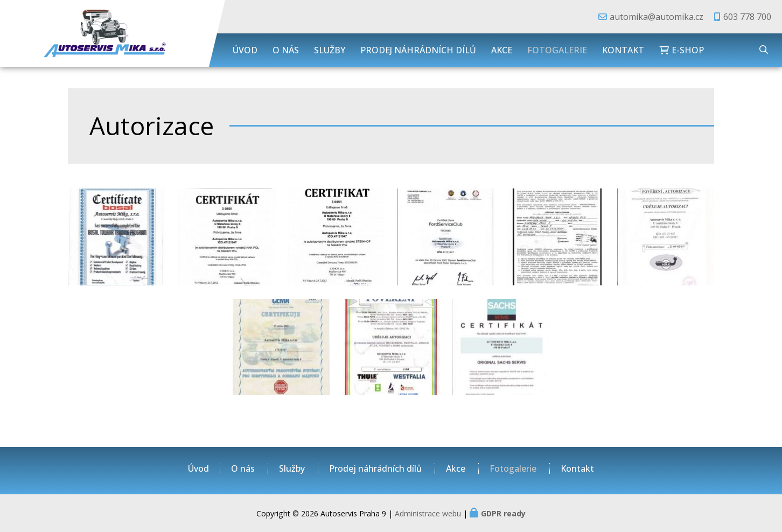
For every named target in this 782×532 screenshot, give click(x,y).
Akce (502, 50)
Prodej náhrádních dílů (418, 50)
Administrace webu (428, 513)
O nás (286, 50)
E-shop (688, 50)
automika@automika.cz (657, 17)
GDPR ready (503, 513)
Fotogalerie (557, 50)
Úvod (245, 50)
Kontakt (623, 50)
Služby (330, 50)
